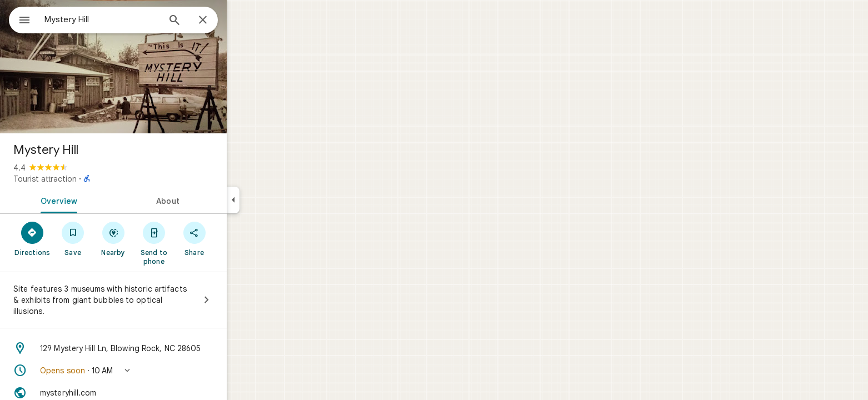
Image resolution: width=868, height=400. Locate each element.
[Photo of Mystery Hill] (153, 67)
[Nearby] (154, 238)
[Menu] (20, 19)
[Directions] (73, 238)
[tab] (97, 200)
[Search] (214, 21)
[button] (153, 371)
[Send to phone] (194, 243)
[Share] (234, 238)
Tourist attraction (85, 179)
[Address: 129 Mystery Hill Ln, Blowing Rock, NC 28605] (153, 348)
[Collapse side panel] (273, 200)
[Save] (113, 238)
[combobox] (131, 19)
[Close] (243, 21)
